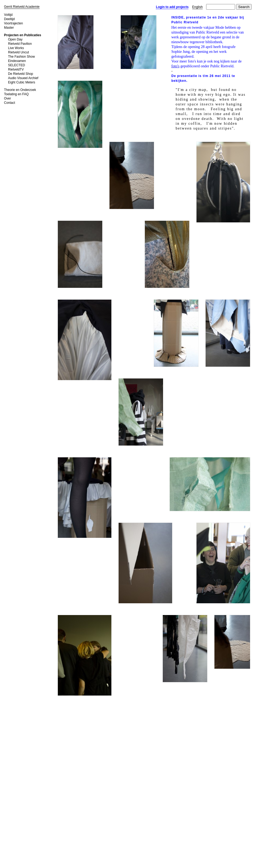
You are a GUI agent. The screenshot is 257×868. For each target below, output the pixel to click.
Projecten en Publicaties (23, 35)
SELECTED (16, 65)
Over (7, 98)
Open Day (15, 39)
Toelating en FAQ (16, 94)
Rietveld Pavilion (20, 44)
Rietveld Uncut (18, 52)
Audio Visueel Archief (23, 78)
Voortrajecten (14, 23)
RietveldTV (16, 69)
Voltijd (8, 15)
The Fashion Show (21, 57)
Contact (10, 103)
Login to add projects (172, 7)
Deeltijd (9, 19)
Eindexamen (17, 61)
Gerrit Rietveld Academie (22, 7)
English (197, 7)
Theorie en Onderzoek (20, 90)
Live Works (16, 48)
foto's (175, 66)
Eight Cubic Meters (22, 82)
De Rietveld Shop (20, 74)
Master (9, 28)
